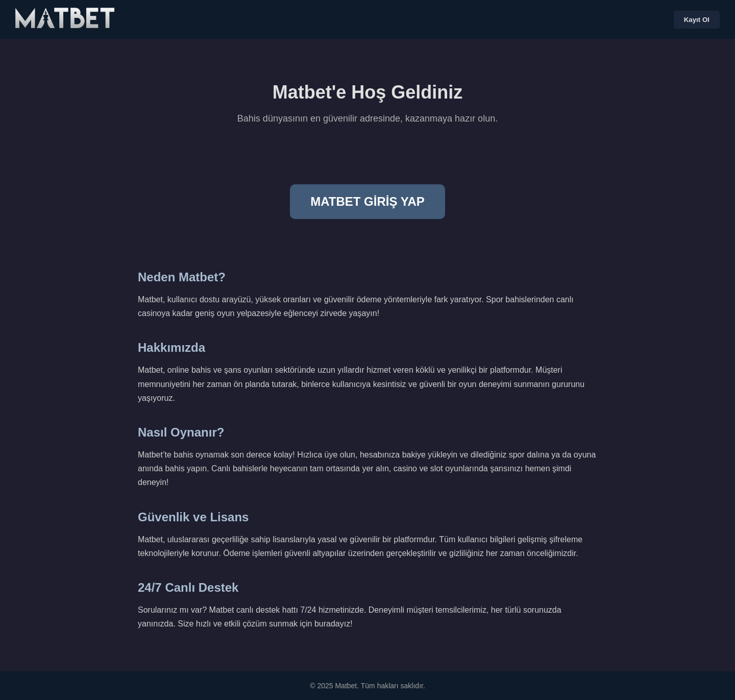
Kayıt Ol (697, 20)
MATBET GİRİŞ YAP (367, 201)
